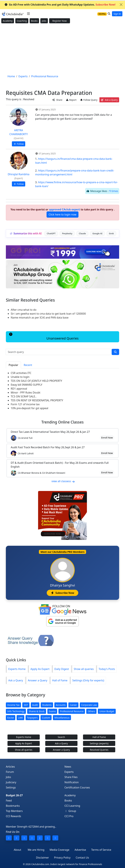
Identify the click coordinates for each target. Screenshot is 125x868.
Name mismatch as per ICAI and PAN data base (40, 318)
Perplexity (67, 233)
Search (61, 737)
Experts (69, 772)
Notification (72, 782)
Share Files (71, 777)
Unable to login (20, 377)
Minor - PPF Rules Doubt (26, 393)
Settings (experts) (99, 743)
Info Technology (16, 711)
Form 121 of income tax (25, 404)
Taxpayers (32, 718)
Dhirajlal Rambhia (18, 174)
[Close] (121, 5)
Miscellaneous (62, 718)
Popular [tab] (13, 365)
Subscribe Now (62, 593)
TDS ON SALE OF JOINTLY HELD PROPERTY (36, 381)
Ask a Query (109, 100)
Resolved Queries (99, 750)
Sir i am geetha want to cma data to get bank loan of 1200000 (48, 314)
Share (57, 100)
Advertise (80, 850)
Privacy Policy (62, 858)
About (17, 850)
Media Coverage (59, 850)
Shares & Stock (37, 711)
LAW (20, 718)
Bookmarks (13, 806)
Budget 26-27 (14, 795)
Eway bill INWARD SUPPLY (27, 385)
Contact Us (82, 858)
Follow (18, 144)
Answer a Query (38, 680)
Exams (52, 711)
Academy (8, 21)
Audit (35, 705)
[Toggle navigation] (28, 14)
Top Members (14, 811)
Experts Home (17, 669)
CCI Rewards (14, 816)
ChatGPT (51, 233)
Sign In (117, 14)
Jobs (44, 21)
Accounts (61, 705)
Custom (46, 718)
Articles (10, 767)
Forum (10, 772)
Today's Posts (107, 669)
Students (47, 705)
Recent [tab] (28, 365)
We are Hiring (36, 850)
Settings (11, 787)
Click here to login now (62, 215)
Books (34, 21)
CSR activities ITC (21, 373)
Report (71, 100)
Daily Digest (62, 669)
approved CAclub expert (65, 209)
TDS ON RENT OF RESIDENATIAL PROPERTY (37, 400)
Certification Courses (77, 787)
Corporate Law (89, 705)
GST (26, 705)
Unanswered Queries (44, 337)
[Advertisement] (62, 49)
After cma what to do (24, 310)
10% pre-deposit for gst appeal (29, 408)
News (68, 767)
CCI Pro (69, 816)
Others (91, 711)
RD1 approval (19, 389)
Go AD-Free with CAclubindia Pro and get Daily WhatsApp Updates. (60, 5)
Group (70, 811)
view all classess (63, 481)
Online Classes (62, 422)
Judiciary (11, 782)
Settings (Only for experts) (88, 680)
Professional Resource (72, 711)
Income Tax (13, 705)
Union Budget (107, 711)
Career (73, 705)
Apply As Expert (40, 669)
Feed (9, 801)
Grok (111, 233)
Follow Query (89, 100)
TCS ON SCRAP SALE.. (24, 396)
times (114, 191)
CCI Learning (72, 806)
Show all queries (84, 669)
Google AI (97, 233)
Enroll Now (107, 438)
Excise (11, 718)
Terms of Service (101, 850)
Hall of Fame (60, 680)
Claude (82, 233)
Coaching (22, 21)
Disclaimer (42, 858)
